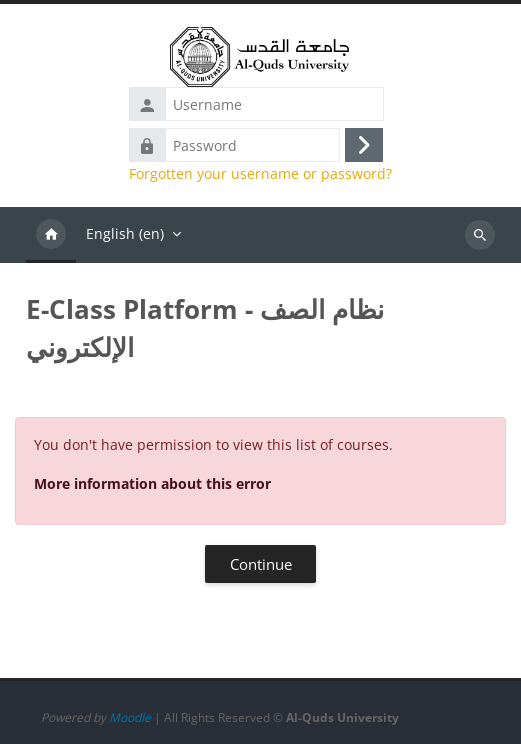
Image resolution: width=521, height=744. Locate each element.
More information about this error (152, 483)
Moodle (130, 717)
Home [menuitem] (51, 235)
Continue (261, 564)
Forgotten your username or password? (260, 174)
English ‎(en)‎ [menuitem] (125, 233)
